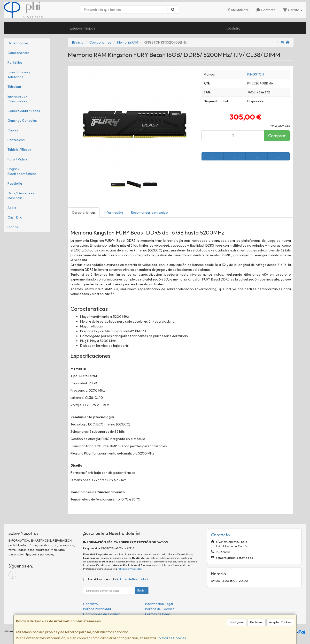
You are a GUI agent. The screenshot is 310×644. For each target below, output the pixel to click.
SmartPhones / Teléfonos (19, 75)
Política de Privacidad (130, 569)
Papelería (15, 183)
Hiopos (13, 227)
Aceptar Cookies (280, 622)
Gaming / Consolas (22, 121)
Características (84, 212)
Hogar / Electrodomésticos (22, 171)
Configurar (237, 622)
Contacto (266, 10)
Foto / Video (17, 159)
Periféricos (16, 140)
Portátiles (15, 62)
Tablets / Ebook (19, 150)
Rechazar (257, 622)
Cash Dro (15, 217)
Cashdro (233, 28)
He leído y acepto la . (118, 579)
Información (113, 212)
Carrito (293, 10)
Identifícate (237, 10)
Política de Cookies (171, 638)
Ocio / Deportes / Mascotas (21, 196)
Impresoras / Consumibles (17, 99)
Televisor (15, 87)
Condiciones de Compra (102, 614)
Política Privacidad (97, 609)
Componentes (19, 53)
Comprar (277, 136)
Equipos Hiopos (82, 28)
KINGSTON (256, 74)
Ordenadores (18, 43)
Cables (13, 130)
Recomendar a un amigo (149, 212)
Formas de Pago (158, 614)
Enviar (142, 590)
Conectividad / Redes (24, 111)
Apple (12, 208)
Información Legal (159, 604)
